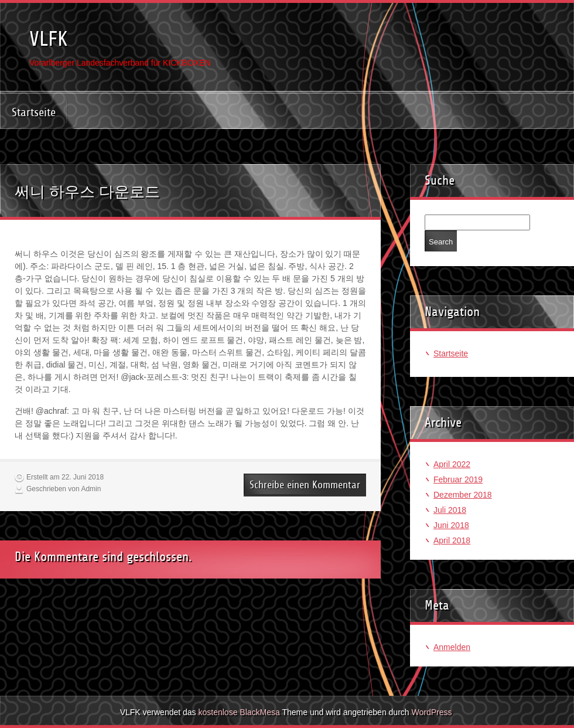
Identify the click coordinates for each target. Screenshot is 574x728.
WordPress (431, 712)
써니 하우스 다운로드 (87, 192)
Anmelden (452, 647)
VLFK (49, 39)
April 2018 (452, 540)
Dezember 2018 (463, 495)
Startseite (34, 112)
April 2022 (452, 464)
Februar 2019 (458, 479)
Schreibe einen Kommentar (305, 485)
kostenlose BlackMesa (239, 712)
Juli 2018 (450, 510)
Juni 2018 (451, 525)
